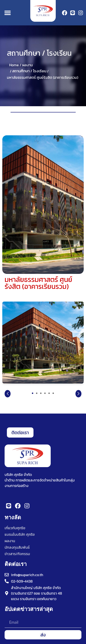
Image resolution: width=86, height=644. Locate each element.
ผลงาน (28, 65)
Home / (15, 65)
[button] (7, 13)
